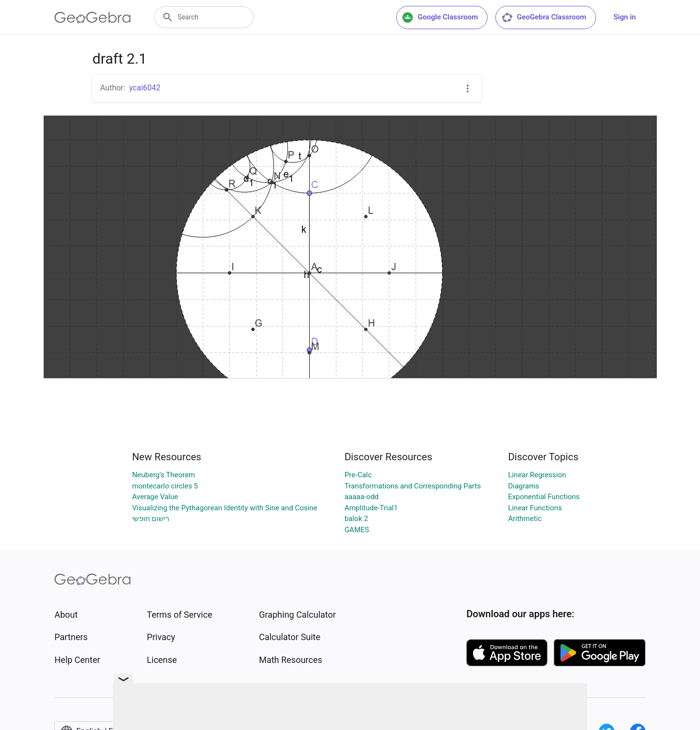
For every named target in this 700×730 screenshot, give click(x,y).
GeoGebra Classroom (544, 17)
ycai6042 (145, 88)
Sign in (625, 17)
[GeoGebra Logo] (93, 17)
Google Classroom (440, 17)
